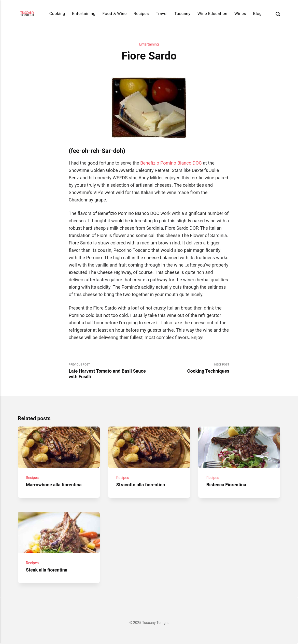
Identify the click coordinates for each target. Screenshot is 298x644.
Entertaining (84, 14)
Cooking (57, 14)
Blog (257, 14)
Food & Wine (115, 14)
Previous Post (109, 371)
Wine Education (212, 14)
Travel (162, 14)
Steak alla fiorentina (47, 570)
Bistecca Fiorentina (226, 485)
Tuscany (182, 14)
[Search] (278, 14)
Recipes (141, 14)
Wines (240, 14)
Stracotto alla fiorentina (140, 485)
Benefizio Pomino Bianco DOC (171, 163)
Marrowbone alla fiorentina (54, 485)
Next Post (189, 368)
